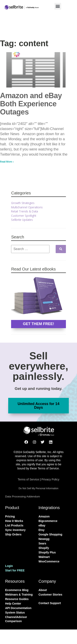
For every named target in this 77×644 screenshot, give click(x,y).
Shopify (44, 548)
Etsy (42, 530)
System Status (15, 613)
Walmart (44, 557)
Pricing (10, 516)
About (43, 590)
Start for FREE (15, 570)
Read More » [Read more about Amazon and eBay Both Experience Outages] (7, 162)
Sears (43, 543)
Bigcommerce (48, 521)
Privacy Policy (50, 479)
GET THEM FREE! (39, 324)
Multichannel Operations (27, 207)
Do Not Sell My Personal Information (38, 488)
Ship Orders (13, 534)
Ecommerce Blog (17, 590)
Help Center (13, 604)
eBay (42, 525)
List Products (14, 525)
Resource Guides (17, 599)
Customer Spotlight (24, 216)
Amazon (44, 516)
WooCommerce (49, 561)
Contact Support (50, 603)
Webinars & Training (19, 595)
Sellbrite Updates (22, 220)
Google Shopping (51, 534)
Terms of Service (28, 479)
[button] (58, 6)
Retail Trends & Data (25, 211)
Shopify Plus (47, 552)
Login (9, 566)
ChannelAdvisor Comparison (16, 619)
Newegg (44, 539)
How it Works (14, 521)
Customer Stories (51, 595)
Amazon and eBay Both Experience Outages (31, 104)
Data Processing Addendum (22, 496)
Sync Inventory (15, 530)
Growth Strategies (23, 203)
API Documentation (18, 608)
